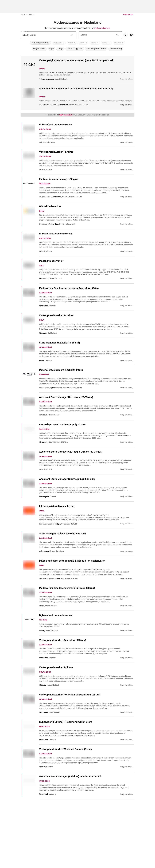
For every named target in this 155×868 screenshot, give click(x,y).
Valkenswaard (45, 551)
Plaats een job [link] (128, 14)
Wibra (42, 511)
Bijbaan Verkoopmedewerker (56, 125)
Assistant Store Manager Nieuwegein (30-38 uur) (67, 479)
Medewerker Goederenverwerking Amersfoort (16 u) (69, 288)
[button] (40, 43)
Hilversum (43, 415)
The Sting (43, 620)
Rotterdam (43, 712)
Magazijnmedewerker (51, 261)
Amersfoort (44, 306)
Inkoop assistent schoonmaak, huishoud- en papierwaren (72, 561)
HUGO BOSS (44, 726)
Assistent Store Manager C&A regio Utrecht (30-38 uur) (71, 452)
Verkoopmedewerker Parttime (56, 152)
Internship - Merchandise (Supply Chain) (62, 424)
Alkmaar (43, 685)
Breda (42, 606)
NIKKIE (42, 97)
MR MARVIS (44, 375)
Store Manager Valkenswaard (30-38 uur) (62, 533)
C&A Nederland (45, 293)
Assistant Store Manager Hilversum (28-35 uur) (66, 397)
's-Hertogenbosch (46, 79)
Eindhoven (64, 105)
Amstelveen (56, 197)
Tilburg (42, 631)
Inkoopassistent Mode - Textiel (57, 506)
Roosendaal (44, 279)
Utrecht (42, 170)
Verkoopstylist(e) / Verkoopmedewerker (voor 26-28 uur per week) (77, 60)
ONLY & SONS (45, 129)
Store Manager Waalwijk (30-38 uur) (59, 343)
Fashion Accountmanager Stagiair (59, 179)
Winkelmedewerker (50, 206)
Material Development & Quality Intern (61, 370)
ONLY (41, 265)
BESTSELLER (45, 184)
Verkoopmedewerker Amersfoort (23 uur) (63, 640)
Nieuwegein (44, 497)
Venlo (41, 360)
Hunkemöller (44, 429)
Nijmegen (43, 333)
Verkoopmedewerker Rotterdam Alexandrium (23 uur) (70, 695)
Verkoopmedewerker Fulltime (56, 667)
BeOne (42, 68)
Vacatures (31, 14)
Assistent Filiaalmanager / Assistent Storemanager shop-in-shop (76, 89)
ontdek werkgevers (102, 28)
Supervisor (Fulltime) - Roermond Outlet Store (66, 722)
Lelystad (43, 142)
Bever (42, 211)
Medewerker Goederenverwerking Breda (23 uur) (67, 588)
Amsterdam (53, 224)
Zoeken (25, 31)
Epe (59, 524)
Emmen (42, 767)
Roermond (43, 740)
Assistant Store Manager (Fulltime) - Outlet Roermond (70, 776)
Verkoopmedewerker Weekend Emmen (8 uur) (65, 749)
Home (23, 14)
